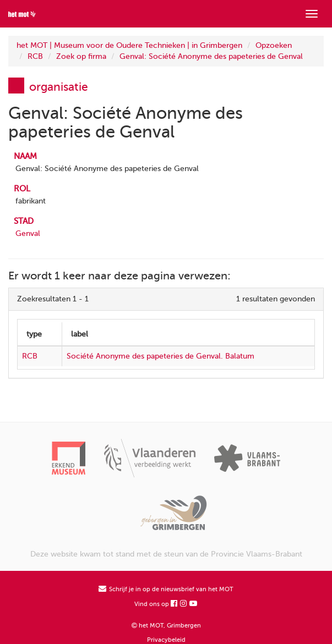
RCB (35, 56)
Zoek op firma (81, 56)
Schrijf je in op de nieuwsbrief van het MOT (166, 589)
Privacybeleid (166, 640)
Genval (28, 233)
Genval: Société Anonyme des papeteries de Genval (211, 56)
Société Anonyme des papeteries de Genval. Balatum (160, 356)
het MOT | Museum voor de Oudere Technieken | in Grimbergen (129, 45)
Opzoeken (274, 45)
